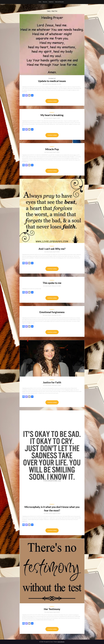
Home (40, 2)
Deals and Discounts (59, 2)
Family (52, 112)
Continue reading (52, 101)
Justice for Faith (52, 382)
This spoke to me (52, 283)
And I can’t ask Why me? (52, 249)
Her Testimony (52, 609)
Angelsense (51, 2)
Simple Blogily (61, 642)
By (47, 84)
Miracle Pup (52, 149)
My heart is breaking (52, 115)
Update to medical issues (52, 81)
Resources (45, 2)
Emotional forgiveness (52, 312)
